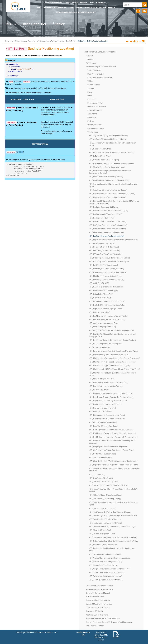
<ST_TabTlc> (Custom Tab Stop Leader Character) (109, 485)
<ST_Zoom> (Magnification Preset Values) (106, 580)
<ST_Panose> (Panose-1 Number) (102, 408)
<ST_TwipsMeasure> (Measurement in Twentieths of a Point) (113, 537)
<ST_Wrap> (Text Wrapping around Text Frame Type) (110, 569)
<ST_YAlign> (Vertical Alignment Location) (106, 576)
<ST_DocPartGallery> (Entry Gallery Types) (106, 214)
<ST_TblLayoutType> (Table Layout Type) (105, 495)
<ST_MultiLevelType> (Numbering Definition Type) (109, 382)
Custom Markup (94, 85)
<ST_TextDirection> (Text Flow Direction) (105, 519)
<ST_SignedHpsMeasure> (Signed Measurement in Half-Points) (114, 465)
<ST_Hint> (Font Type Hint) (100, 312)
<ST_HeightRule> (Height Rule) (101, 294)
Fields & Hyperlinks (95, 125)
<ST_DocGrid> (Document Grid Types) (104, 207)
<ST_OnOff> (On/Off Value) (100, 390)
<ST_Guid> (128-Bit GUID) (99, 283)
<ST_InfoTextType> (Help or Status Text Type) (107, 320)
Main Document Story (96, 74)
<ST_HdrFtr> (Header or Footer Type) (103, 291)
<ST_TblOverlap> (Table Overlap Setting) (105, 499)
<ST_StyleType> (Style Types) (101, 478)
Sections (91, 88)
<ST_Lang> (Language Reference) (103, 327)
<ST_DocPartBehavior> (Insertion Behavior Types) (109, 211)
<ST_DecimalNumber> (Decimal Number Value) (107, 197)
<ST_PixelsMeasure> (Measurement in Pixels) (107, 415)
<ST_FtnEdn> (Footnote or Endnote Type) (105, 276)
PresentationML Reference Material (100, 589)
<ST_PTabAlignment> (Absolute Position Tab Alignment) (111, 430)
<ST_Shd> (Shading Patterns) (101, 458)
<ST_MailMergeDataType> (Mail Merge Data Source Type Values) (115, 358)
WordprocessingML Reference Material (51, 41)
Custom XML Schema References (99, 604)
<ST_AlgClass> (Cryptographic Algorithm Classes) (108, 136)
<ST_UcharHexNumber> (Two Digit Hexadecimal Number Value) (114, 541)
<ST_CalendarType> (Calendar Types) (104, 160)
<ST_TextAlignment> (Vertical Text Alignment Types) (110, 512)
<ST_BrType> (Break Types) (100, 156)
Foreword (89, 56)
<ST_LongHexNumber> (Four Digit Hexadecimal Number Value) (113, 351)
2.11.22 (20, 152)
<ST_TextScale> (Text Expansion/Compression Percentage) (112, 527)
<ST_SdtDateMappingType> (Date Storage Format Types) (112, 450)
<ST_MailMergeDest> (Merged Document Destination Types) (113, 362)
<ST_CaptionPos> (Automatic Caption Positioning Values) (111, 163)
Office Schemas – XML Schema (98, 608)
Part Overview (91, 63)
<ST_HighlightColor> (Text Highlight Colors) (106, 309)
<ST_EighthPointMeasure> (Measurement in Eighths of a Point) (114, 240)
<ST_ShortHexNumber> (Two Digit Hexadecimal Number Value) (114, 461)
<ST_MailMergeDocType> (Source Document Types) (110, 366)
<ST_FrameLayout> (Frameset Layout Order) (107, 269)
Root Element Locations (95, 626)
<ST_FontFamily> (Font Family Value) (103, 265)
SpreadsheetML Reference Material (100, 586)
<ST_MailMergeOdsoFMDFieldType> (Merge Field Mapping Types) (115, 369)
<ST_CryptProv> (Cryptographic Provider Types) (108, 190)
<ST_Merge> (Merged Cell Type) (102, 379)
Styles (90, 92)
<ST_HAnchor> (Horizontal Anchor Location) (106, 287)
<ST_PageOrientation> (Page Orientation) (105, 404)
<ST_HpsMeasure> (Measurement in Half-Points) (108, 316)
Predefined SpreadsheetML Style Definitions (103, 618)
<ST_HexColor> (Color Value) (100, 298)
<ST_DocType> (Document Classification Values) (108, 225)
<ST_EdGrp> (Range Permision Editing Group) (107, 232)
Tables (90, 81)
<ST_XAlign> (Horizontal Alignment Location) (107, 572)
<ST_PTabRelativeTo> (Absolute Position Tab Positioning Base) (114, 437)
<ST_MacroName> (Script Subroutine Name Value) (109, 355)
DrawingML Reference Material (98, 593)
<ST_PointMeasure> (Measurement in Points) (107, 419)
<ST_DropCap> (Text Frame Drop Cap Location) (107, 229)
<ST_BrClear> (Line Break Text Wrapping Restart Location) (112, 153)
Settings (91, 121)
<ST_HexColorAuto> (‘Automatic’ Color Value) (107, 301)
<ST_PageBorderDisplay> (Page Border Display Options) (111, 393)
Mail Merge (92, 117)
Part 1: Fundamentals (99, 3)
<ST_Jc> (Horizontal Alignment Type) (104, 323)
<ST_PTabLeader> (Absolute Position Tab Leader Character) (112, 433)
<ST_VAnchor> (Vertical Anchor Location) (105, 554)
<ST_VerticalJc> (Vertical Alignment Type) (106, 562)
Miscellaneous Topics (96, 128)
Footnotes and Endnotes (97, 107)
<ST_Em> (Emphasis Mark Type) (102, 243)
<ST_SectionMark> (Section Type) (102, 454)
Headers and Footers (95, 103)
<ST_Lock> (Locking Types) (100, 347)
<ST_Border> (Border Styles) (100, 149)
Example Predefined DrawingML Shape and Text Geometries (109, 622)
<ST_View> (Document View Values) (103, 565)
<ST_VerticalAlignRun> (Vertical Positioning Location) (110, 558)
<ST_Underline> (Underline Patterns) (103, 545)
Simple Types (71, 41)
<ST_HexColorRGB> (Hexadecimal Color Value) (107, 305)
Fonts (90, 96)
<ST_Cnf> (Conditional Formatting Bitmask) (106, 177)
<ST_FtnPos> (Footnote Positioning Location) (107, 280)
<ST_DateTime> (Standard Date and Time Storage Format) (112, 194)
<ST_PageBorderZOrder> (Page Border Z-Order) (108, 401)
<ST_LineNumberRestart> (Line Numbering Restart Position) (112, 340)
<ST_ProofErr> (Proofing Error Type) (103, 426)
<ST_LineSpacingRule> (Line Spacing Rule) (106, 344)
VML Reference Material (95, 597)
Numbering (92, 99)
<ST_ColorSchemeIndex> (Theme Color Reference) (109, 180)
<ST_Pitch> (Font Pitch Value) (101, 411)
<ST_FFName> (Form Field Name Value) (105, 251)
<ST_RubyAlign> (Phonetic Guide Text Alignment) (108, 447)
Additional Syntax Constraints (97, 615)
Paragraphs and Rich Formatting (100, 77)
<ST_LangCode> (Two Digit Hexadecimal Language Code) (111, 330)
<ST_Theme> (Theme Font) (100, 530)
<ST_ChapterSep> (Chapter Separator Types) (107, 167)
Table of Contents (94, 70)
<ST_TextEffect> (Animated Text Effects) (105, 523)
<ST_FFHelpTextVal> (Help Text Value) (104, 247)
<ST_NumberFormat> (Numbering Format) (106, 386)
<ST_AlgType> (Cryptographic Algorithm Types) (108, 139)
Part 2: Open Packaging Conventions (52, 7)
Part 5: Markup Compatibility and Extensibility (76, 12)
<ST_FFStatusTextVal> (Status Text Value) (106, 254)
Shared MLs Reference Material (98, 600)
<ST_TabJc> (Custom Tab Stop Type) (104, 482)
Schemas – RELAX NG (94, 611)
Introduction (53, 3)
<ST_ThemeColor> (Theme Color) (102, 534)
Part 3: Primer (76, 7)
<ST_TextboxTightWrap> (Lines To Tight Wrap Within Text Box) (113, 516)
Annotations (92, 114)
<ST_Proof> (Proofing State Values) (103, 422)
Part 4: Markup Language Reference (100, 7)
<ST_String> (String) (97, 474)
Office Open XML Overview (77, 3)
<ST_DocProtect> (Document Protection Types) (108, 222)
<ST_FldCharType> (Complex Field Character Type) (109, 262)
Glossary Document (95, 110)
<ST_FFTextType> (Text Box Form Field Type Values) (109, 258)
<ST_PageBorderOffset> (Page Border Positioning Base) (111, 397)
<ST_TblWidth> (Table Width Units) (103, 508)
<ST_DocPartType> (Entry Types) (102, 218)
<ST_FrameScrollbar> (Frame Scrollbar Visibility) (108, 272)
